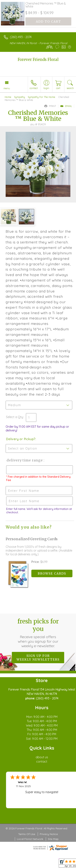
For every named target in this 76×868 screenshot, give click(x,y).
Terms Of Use (27, 834)
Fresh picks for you (38, 633)
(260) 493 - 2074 (21, 37)
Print (50, 106)
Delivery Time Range (24, 460)
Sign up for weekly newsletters (38, 658)
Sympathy (20, 97)
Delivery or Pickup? (21, 439)
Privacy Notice (49, 834)
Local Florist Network (30, 839)
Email (66, 106)
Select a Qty (15, 417)
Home (8, 97)
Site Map (53, 839)
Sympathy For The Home (41, 97)
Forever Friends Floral (38, 59)
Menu (7, 88)
